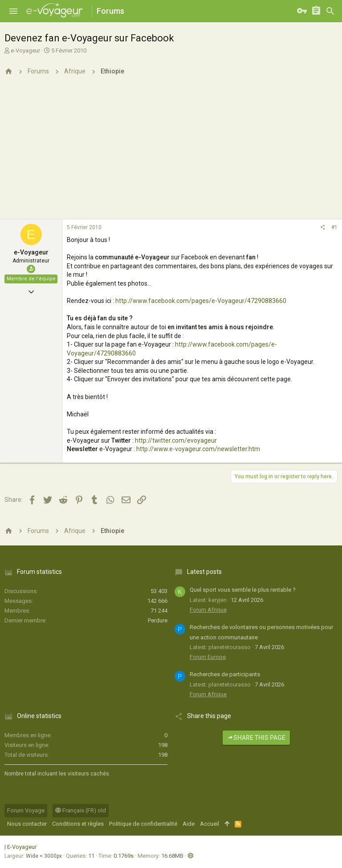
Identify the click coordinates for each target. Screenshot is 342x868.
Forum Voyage (26, 810)
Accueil (210, 824)
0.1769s (124, 856)
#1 (334, 227)
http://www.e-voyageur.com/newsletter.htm (198, 449)
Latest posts (204, 572)
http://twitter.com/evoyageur (176, 440)
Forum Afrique (208, 610)
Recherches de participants (225, 674)
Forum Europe (208, 657)
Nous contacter (27, 824)
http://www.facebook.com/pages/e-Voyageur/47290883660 (201, 301)
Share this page (256, 738)
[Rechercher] (330, 11)
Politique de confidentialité (143, 824)
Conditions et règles (78, 824)
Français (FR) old (81, 810)
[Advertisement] (171, 153)
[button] (13, 11)
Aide (189, 824)
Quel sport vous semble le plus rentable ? (243, 590)
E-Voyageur (22, 847)
